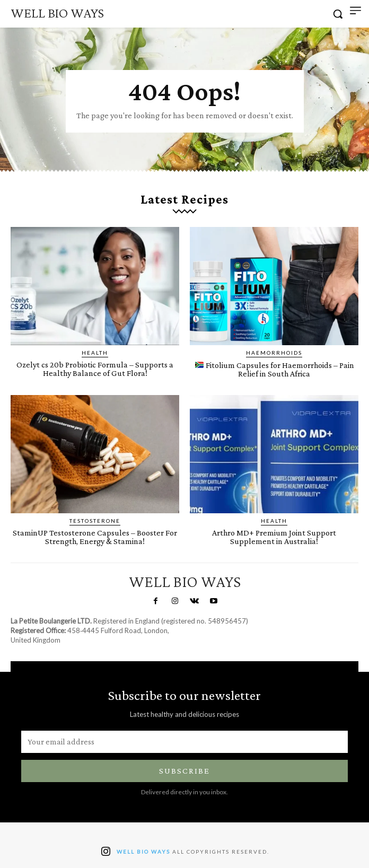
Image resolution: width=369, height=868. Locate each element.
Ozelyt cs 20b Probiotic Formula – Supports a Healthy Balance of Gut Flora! (95, 369)
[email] (184, 742)
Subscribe (184, 771)
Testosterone (95, 521)
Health (95, 353)
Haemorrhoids (274, 353)
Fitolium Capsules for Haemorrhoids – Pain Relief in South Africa (275, 369)
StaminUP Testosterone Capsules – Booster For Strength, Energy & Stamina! (95, 537)
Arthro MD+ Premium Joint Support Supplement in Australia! (274, 537)
